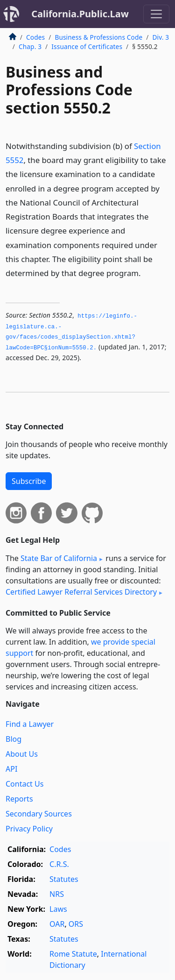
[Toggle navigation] (156, 14)
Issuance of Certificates (87, 46)
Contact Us (24, 784)
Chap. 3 (30, 46)
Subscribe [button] (29, 481)
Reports (19, 799)
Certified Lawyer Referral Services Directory (81, 592)
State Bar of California (59, 558)
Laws (58, 909)
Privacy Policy (29, 829)
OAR (57, 924)
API (11, 769)
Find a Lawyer (30, 724)
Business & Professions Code (98, 37)
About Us (22, 754)
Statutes (64, 879)
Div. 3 (161, 37)
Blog (14, 739)
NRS (57, 894)
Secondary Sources (39, 814)
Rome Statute (73, 954)
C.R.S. (59, 864)
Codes (35, 37)
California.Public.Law (80, 14)
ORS (76, 924)
